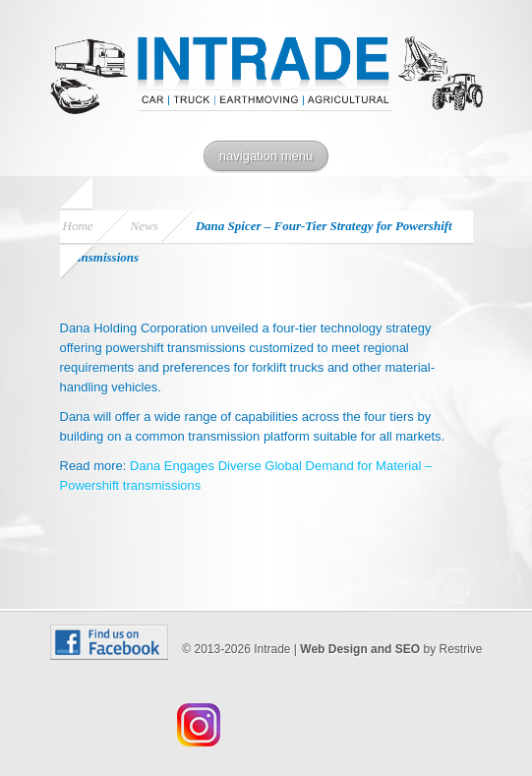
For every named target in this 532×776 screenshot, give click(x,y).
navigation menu (266, 156)
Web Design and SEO (360, 649)
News (145, 226)
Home (78, 226)
